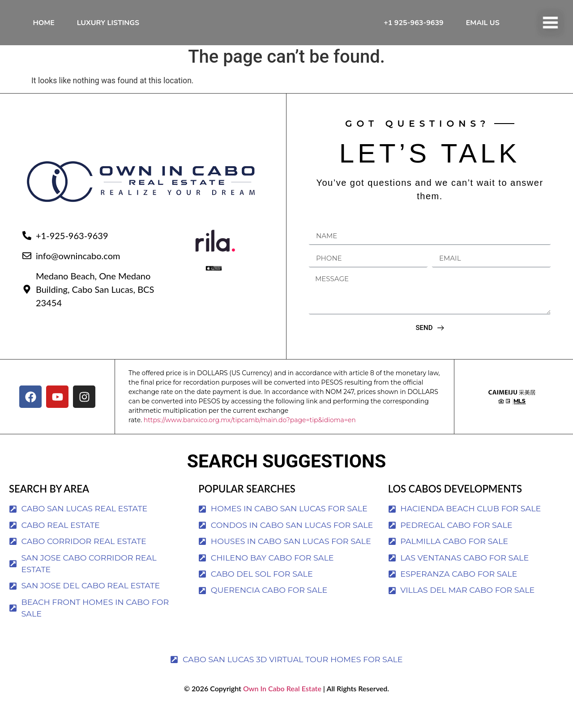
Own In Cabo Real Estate (281, 709)
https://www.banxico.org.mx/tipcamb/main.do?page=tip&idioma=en (250, 441)
